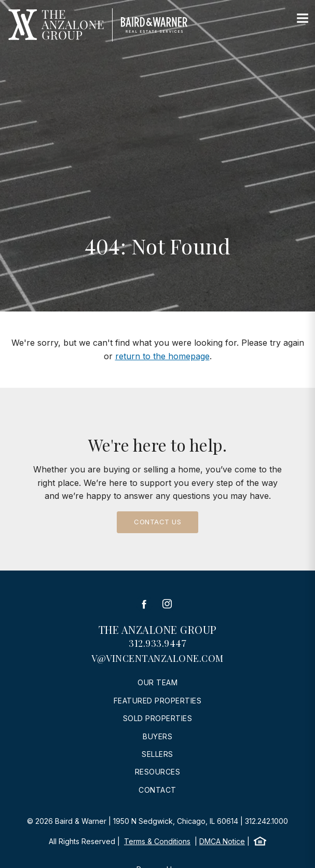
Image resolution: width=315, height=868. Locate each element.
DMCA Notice (222, 841)
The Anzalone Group (158, 629)
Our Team (157, 682)
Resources (158, 772)
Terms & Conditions (157, 841)
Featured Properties (158, 701)
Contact (157, 790)
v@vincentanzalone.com (157, 658)
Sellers (157, 754)
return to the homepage (162, 356)
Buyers (157, 736)
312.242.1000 (266, 821)
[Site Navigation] (303, 19)
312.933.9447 (157, 643)
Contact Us (157, 522)
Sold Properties (158, 718)
